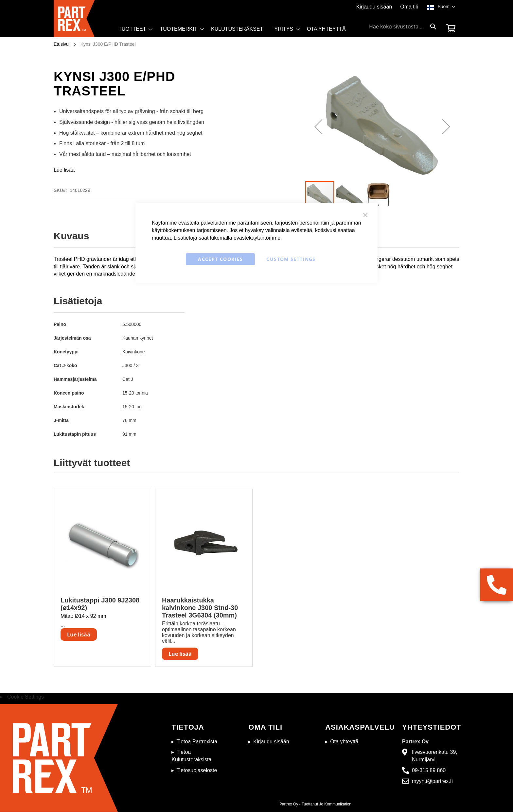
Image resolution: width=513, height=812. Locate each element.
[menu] (235, 31)
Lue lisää (64, 170)
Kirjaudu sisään (374, 7)
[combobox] (403, 26)
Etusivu (61, 44)
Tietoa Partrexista (197, 742)
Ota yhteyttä (344, 742)
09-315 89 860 (429, 770)
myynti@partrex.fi (432, 781)
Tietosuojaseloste (197, 770)
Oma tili (409, 7)
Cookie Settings (26, 697)
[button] (446, 7)
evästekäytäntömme (257, 238)
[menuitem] (133, 29)
